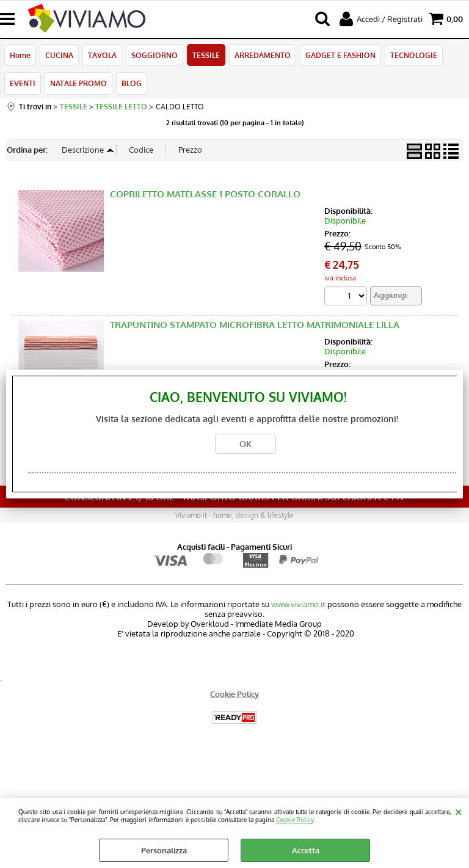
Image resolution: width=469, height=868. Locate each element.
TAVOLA (102, 55)
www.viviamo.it (298, 604)
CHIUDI (458, 811)
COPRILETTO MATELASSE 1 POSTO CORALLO (205, 194)
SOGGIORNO (155, 55)
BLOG (132, 83)
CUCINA (59, 55)
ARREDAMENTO (263, 55)
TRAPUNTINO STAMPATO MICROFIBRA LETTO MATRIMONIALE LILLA (255, 325)
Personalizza (164, 850)
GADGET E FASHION (340, 55)
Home (20, 55)
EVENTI (23, 83)
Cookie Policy (295, 819)
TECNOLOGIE (414, 55)
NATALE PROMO (78, 83)
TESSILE (206, 55)
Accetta (306, 850)
